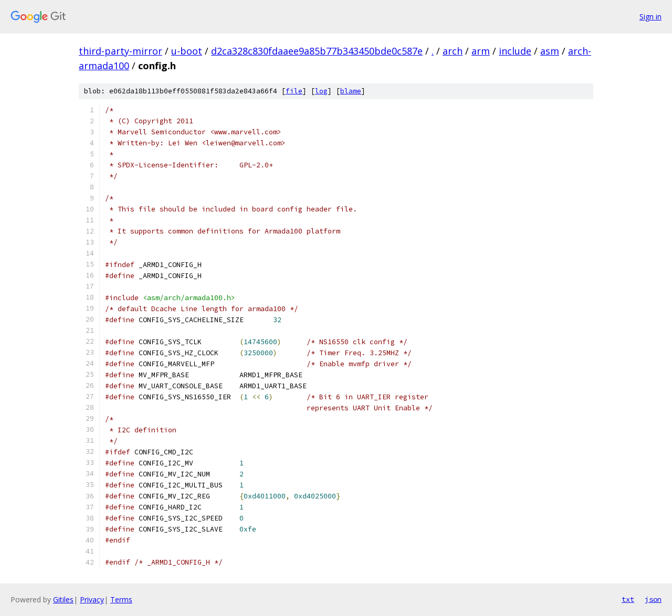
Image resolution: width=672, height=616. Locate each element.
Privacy (92, 599)
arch (453, 51)
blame (351, 91)
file (294, 91)
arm (481, 51)
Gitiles (63, 599)
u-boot (187, 51)
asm (550, 51)
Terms (121, 599)
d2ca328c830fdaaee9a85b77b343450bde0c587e (317, 51)
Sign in (650, 17)
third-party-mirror (120, 51)
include (515, 51)
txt (628, 599)
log (321, 91)
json (653, 599)
